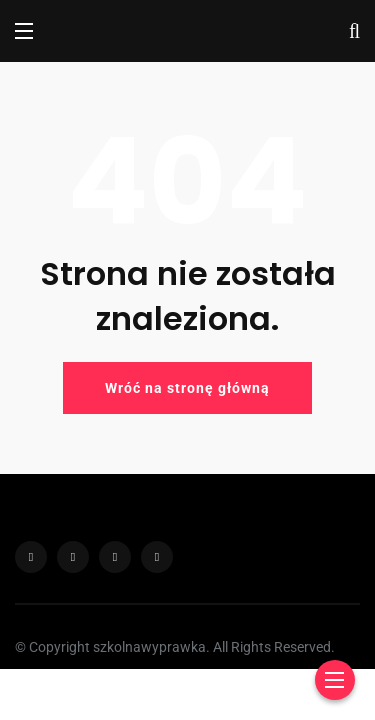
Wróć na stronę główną (187, 388)
